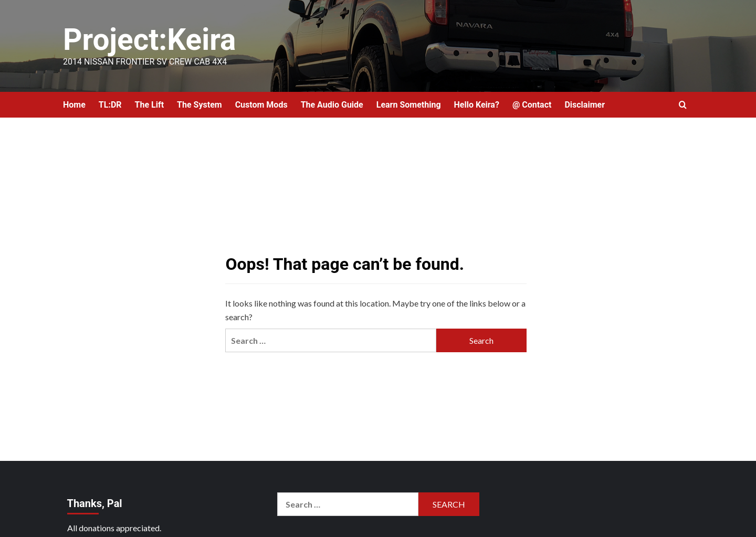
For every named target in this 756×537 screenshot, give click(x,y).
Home (74, 105)
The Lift (150, 105)
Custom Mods (261, 105)
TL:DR (110, 105)
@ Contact (532, 105)
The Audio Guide (332, 105)
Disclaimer (585, 105)
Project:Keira (153, 39)
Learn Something (409, 105)
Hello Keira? (477, 105)
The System (199, 105)
